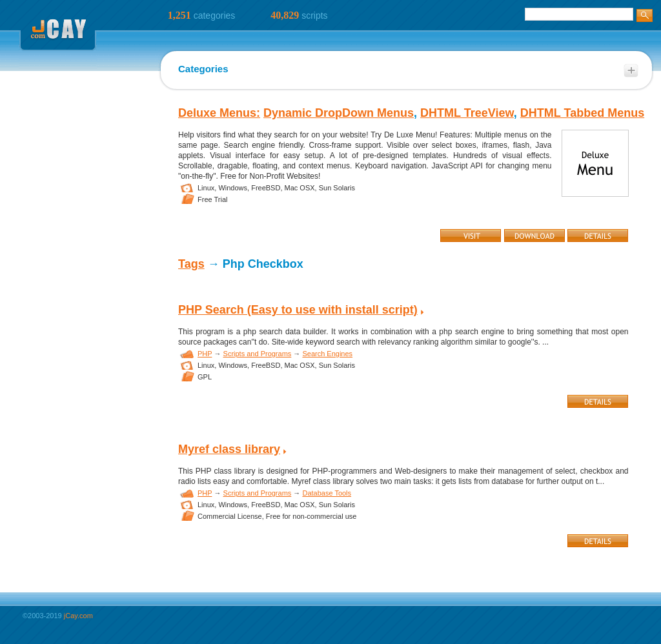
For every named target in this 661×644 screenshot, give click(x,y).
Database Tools (327, 493)
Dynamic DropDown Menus (339, 113)
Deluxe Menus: (219, 113)
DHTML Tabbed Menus (582, 113)
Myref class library (229, 449)
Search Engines (327, 354)
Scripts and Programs (258, 354)
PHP (205, 354)
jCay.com (78, 616)
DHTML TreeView (467, 113)
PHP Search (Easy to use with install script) (298, 310)
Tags (191, 264)
